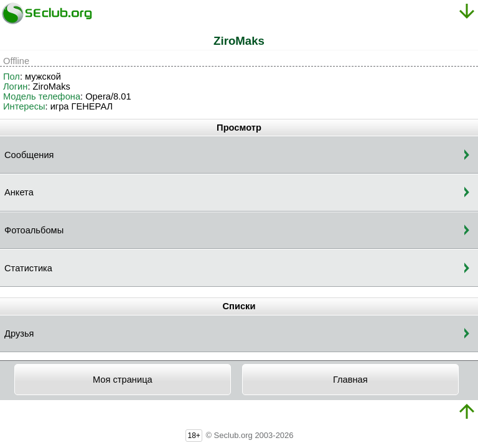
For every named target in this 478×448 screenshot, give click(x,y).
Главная (350, 380)
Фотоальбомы (34, 230)
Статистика (28, 268)
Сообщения (29, 155)
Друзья (19, 334)
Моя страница (123, 380)
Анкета (19, 192)
